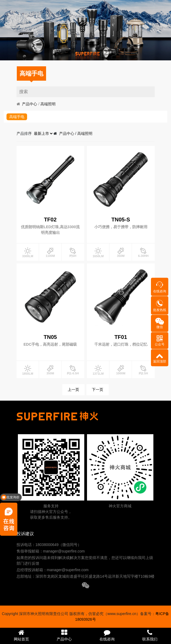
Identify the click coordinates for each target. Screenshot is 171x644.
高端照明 (48, 104)
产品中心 (30, 104)
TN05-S (121, 220)
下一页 (98, 390)
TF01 (121, 337)
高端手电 (31, 73)
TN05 (50, 337)
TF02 (50, 220)
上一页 (73, 390)
